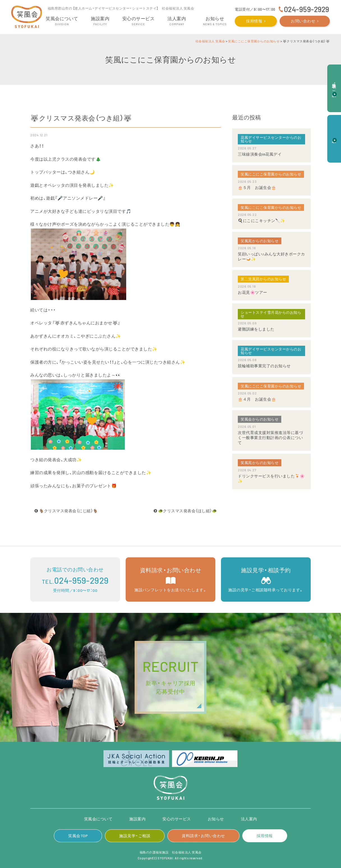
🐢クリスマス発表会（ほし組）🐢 (185, 511)
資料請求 (334, 136)
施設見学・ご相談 (135, 836)
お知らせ (216, 819)
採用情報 (254, 21)
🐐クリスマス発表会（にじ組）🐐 (66, 511)
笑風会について (98, 819)
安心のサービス (177, 819)
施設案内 (137, 819)
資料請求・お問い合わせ (203, 836)
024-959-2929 (307, 9)
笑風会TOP (78, 836)
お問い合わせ (303, 21)
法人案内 (249, 819)
